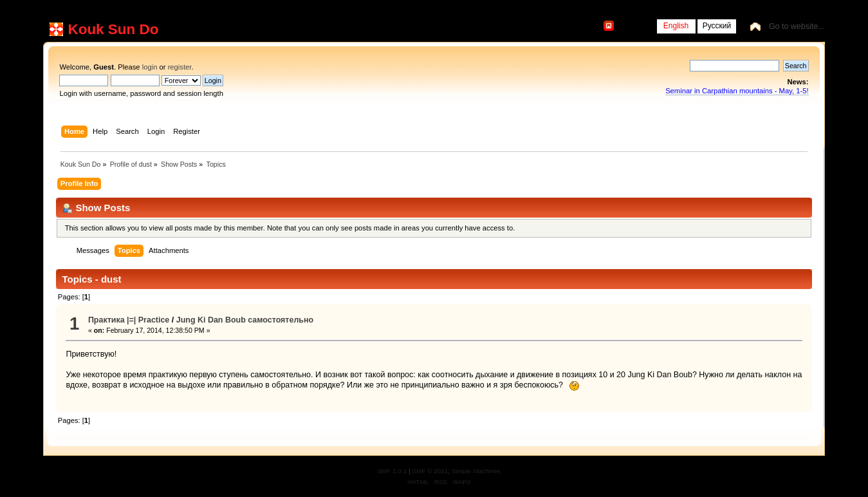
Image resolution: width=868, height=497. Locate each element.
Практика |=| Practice (129, 320)
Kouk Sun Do (113, 29)
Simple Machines (476, 471)
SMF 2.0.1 (392, 471)
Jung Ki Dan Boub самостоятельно (245, 320)
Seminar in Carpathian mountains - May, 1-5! (737, 91)
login (150, 67)
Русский (717, 26)
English (676, 26)
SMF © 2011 (430, 471)
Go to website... (797, 26)
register (180, 67)
